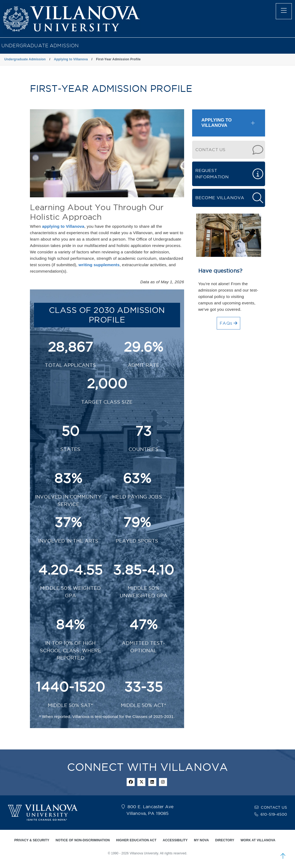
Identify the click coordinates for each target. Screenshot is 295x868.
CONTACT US (274, 807)
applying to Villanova (63, 226)
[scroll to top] (283, 856)
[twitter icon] (141, 782)
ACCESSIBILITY (175, 840)
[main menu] (284, 11)
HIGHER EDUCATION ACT (136, 840)
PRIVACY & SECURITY (32, 840)
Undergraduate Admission (40, 46)
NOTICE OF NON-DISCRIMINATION (83, 840)
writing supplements (99, 265)
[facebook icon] (131, 782)
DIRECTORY (225, 840)
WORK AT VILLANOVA (258, 840)
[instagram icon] (163, 782)
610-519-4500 (274, 814)
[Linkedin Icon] (152, 782)
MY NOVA (201, 840)
